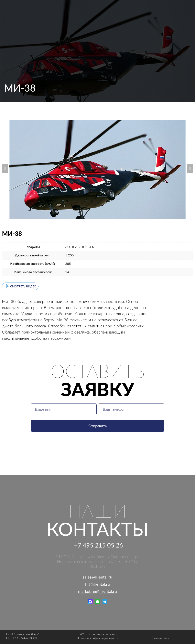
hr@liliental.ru (97, 584)
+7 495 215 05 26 (99, 545)
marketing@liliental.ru (98, 591)
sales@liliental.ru (97, 577)
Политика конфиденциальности (97, 638)
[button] (5, 168)
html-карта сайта (160, 638)
